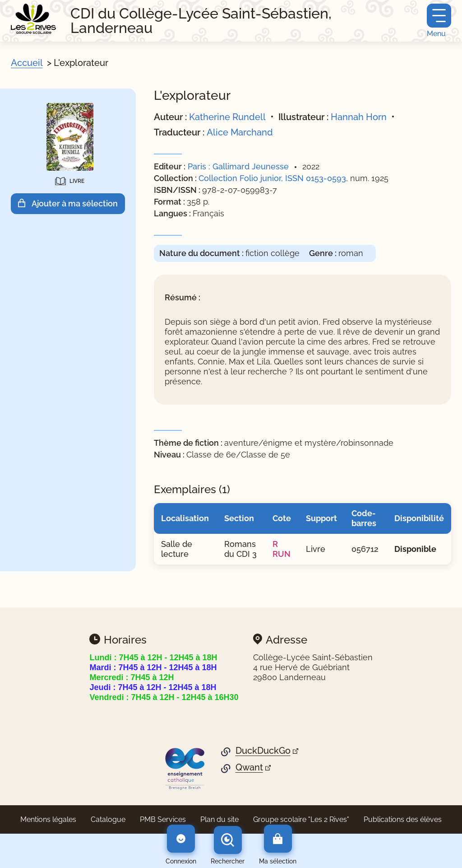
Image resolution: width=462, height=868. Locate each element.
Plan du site (219, 819)
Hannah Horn (359, 117)
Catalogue (108, 819)
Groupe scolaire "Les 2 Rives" (301, 819)
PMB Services (163, 819)
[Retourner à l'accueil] (33, 19)
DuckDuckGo (263, 751)
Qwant (249, 768)
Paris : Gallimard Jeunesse (238, 166)
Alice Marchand (240, 132)
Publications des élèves (403, 819)
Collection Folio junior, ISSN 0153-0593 (272, 178)
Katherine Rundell (227, 117)
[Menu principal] (439, 21)
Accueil (27, 63)
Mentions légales (48, 819)
